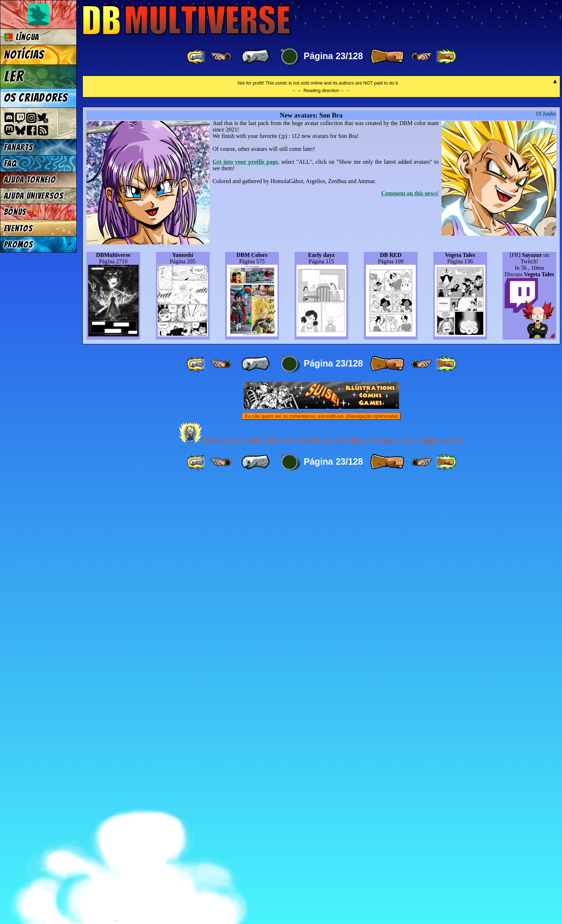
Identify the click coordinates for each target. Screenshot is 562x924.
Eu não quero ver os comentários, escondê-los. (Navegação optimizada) (321, 858)
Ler (14, 76)
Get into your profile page (245, 604)
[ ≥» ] (422, 57)
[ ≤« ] (221, 57)
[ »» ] (446, 57)
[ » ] (387, 57)
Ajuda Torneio (30, 180)
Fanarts (19, 147)
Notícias (24, 55)
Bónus (15, 212)
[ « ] (256, 57)
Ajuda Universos (34, 196)
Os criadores (36, 98)
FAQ (10, 164)
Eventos (18, 228)
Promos (19, 245)
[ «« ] (197, 57)
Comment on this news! (410, 635)
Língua (22, 37)
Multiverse (187, 20)
